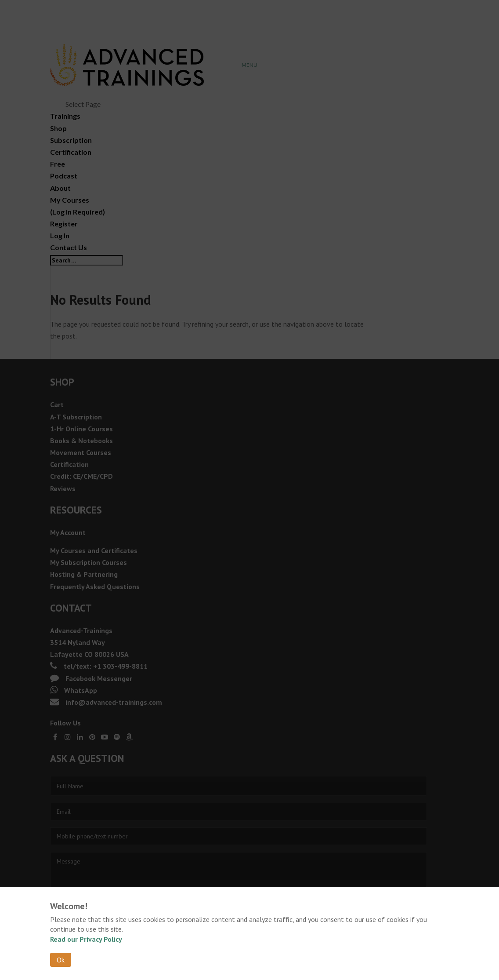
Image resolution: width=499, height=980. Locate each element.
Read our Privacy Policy (86, 939)
